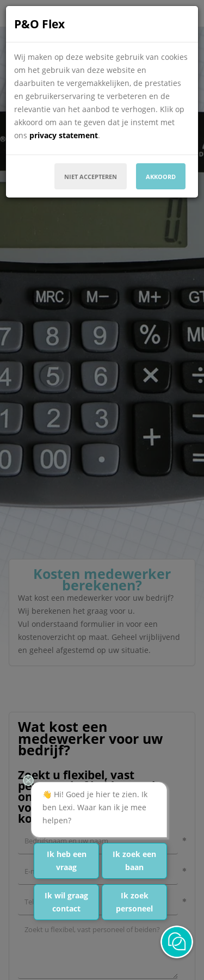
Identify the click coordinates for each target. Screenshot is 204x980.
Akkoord (161, 177)
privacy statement (64, 135)
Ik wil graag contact (66, 902)
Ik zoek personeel (134, 902)
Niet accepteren (91, 177)
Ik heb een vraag (67, 861)
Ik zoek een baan (134, 861)
